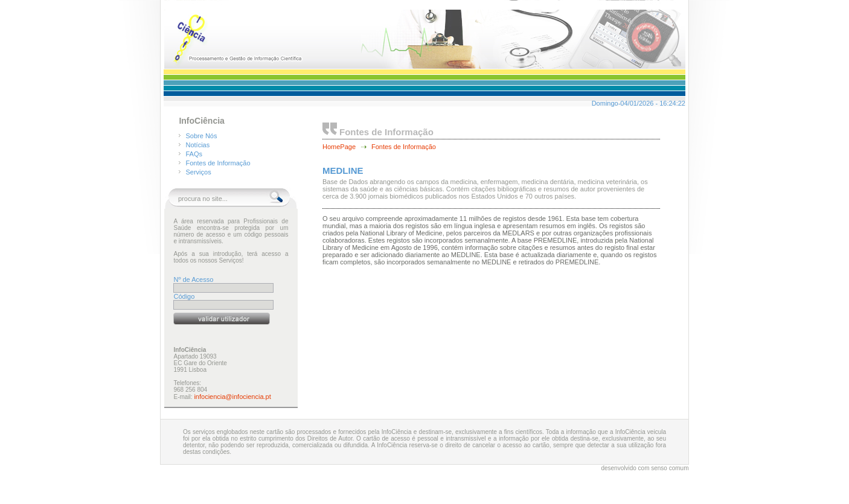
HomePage (339, 147)
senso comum (670, 468)
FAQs (194, 154)
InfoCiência (201, 121)
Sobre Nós (202, 136)
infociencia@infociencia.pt (232, 397)
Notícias (198, 145)
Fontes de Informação (218, 163)
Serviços (199, 172)
